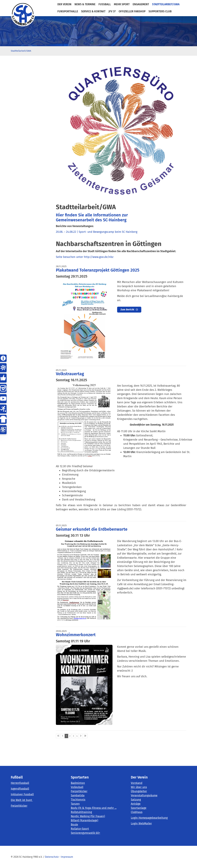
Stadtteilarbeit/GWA (166, 4)
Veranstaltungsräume (144, 795)
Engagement (141, 4)
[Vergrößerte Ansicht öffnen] (84, 320)
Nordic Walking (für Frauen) (88, 816)
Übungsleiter (139, 791)
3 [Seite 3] (73, 736)
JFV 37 (112, 11)
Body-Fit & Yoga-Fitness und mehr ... (94, 808)
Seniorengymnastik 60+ (85, 833)
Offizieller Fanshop (132, 11)
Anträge (136, 804)
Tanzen (75, 804)
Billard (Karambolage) (84, 820)
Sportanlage (139, 808)
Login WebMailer (141, 823)
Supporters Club (160, 11)
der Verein (64, 4)
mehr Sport (122, 4)
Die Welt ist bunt (22, 800)
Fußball (105, 4)
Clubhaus (137, 812)
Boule (74, 825)
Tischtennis (78, 800)
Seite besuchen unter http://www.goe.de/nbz (85, 257)
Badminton (78, 783)
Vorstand (137, 783)
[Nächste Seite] (81, 736)
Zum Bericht (127, 310)
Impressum (67, 857)
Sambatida (78, 795)
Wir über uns (139, 787)
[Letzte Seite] (85, 736)
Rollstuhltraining (81, 812)
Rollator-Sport (80, 829)
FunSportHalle (68, 11)
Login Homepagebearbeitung (149, 818)
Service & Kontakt (93, 11)
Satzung (136, 800)
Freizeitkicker (19, 806)
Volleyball (77, 787)
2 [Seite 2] (70, 736)
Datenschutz (52, 857)
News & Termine (85, 4)
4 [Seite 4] (77, 736)
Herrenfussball (20, 783)
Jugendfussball (20, 789)
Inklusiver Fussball (22, 794)
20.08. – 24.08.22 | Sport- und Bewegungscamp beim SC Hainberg (97, 232)
